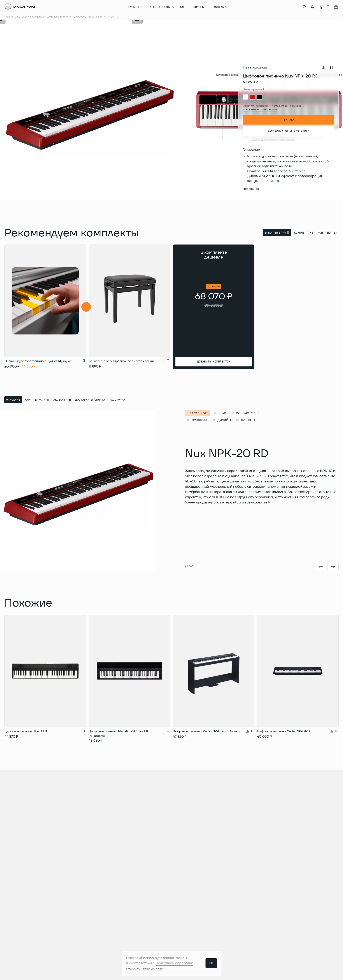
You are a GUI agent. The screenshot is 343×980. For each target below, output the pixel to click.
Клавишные (37, 17)
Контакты (220, 7)
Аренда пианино (162, 7)
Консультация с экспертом (260, 109)
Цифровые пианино (59, 17)
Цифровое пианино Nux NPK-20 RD (96, 17)
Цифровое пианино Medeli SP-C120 (283, 731)
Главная (9, 17)
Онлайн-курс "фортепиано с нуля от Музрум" (38, 361)
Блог (184, 7)
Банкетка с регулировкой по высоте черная (121, 361)
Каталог (22, 17)
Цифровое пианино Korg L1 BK (26, 731)
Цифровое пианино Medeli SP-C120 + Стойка (206, 731)
